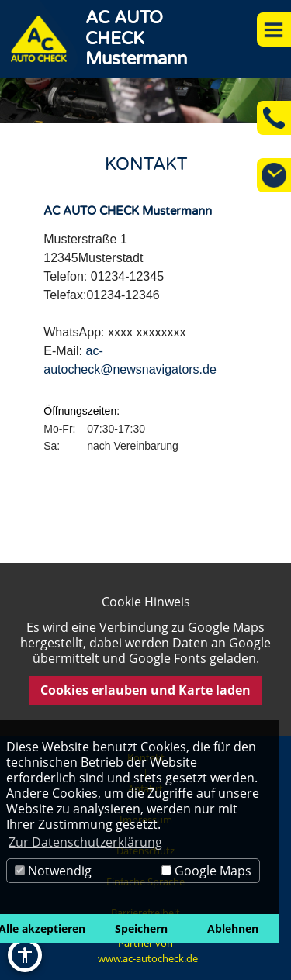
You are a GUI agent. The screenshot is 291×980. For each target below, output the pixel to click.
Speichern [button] (141, 928)
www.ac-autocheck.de (148, 958)
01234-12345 (127, 276)
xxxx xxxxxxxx (147, 332)
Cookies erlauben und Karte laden (145, 690)
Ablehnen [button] (233, 928)
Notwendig (53, 871)
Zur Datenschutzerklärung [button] (85, 842)
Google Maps (206, 871)
